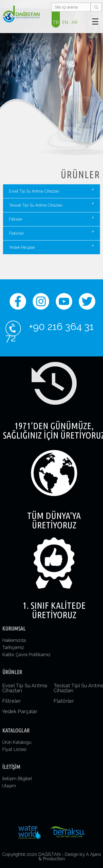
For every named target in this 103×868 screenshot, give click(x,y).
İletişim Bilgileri (17, 779)
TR (56, 22)
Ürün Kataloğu (17, 742)
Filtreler (51, 218)
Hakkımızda (14, 640)
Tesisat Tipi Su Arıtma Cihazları (51, 204)
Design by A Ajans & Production (70, 857)
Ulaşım (9, 786)
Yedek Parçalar (51, 246)
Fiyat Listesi (14, 749)
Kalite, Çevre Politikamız (26, 655)
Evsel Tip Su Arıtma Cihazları (51, 190)
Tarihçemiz (13, 647)
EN (65, 22)
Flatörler (51, 232)
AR (74, 22)
